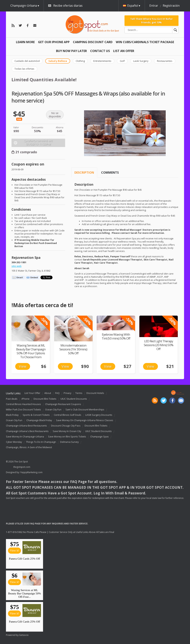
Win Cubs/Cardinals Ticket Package (145, 42)
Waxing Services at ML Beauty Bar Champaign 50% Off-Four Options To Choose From (31, 351)
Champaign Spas (99, 437)
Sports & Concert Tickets (36, 415)
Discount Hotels (95, 393)
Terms (79, 393)
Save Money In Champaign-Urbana (25, 437)
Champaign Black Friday (39, 420)
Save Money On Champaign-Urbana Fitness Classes (85, 420)
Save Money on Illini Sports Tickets (67, 437)
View (23, 366)
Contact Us (100, 51)
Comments (110, 173)
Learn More (25, 42)
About (48, 393)
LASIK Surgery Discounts (99, 415)
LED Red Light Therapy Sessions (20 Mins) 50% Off (159, 345)
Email (20, 277)
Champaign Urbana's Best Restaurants (27, 431)
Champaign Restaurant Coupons (63, 404)
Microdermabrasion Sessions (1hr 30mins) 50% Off (73, 349)
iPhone (26, 399)
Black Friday (12, 415)
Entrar (154, 6)
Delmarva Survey (69, 442)
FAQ (57, 393)
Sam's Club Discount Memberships (85, 410)
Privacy (67, 393)
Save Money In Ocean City (67, 431)
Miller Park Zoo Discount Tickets (23, 410)
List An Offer (124, 51)
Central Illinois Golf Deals (68, 415)
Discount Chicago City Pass (66, 426)
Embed (34, 277)
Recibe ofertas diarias (68, 6)
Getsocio (24, 635)
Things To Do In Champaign (41, 442)
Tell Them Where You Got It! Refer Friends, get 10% (151, 21)
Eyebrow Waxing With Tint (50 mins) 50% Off (116, 336)
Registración (171, 6)
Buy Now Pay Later (71, 51)
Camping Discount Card (93, 42)
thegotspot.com (22, 467)
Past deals (12, 399)
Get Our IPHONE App (54, 42)
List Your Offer (32, 393)
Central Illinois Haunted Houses (23, 404)
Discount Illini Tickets (45, 399)
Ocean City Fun (53, 410)
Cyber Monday (14, 442)
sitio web (17, 266)
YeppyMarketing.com (31, 472)
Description (84, 173)
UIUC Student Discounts (74, 399)
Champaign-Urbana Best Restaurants (26, 426)
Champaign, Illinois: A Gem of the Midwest (29, 447)
